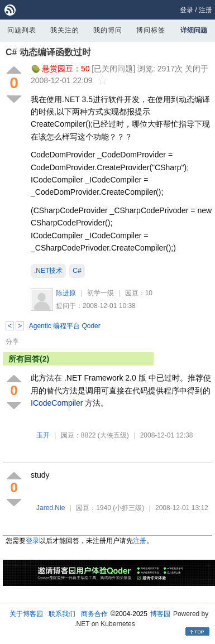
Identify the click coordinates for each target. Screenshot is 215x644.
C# (77, 271)
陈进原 (66, 293)
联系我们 (62, 614)
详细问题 (194, 30)
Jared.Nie (51, 508)
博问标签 (151, 30)
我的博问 (108, 30)
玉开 (43, 435)
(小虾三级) (128, 508)
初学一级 (101, 293)
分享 (12, 342)
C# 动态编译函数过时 (48, 52)
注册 (206, 10)
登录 (187, 10)
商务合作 (94, 614)
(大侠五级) (113, 435)
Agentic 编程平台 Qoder (65, 326)
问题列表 (22, 30)
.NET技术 (48, 271)
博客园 (160, 614)
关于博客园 (26, 614)
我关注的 (65, 30)
